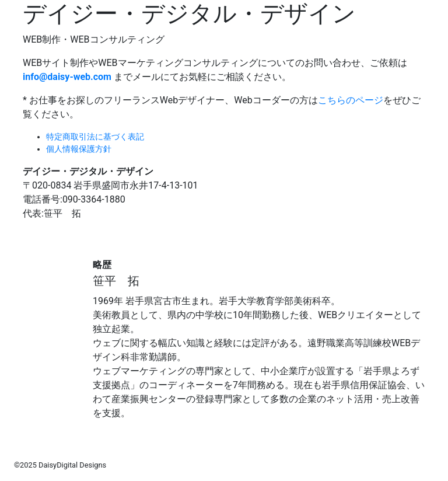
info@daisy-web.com (67, 77)
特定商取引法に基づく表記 (95, 137)
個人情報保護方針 (79, 149)
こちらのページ (351, 100)
